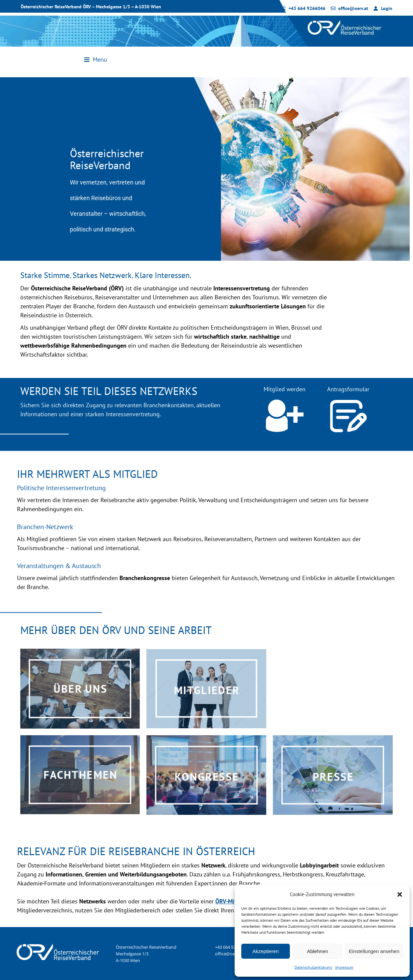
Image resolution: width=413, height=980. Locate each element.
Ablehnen (317, 951)
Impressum (344, 967)
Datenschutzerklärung (313, 967)
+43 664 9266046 (231, 947)
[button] (400, 894)
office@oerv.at (229, 954)
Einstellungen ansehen (374, 951)
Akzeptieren (265, 951)
